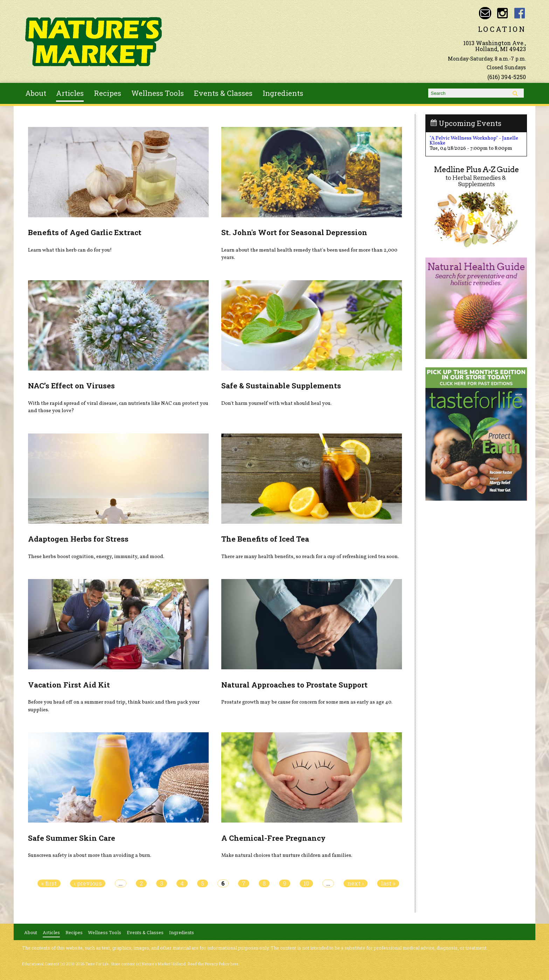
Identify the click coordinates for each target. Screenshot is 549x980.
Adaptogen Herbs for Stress (78, 539)
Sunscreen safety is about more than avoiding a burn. (90, 855)
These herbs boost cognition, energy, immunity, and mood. (96, 557)
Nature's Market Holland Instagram (502, 13)
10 (306, 883)
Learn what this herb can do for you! (70, 250)
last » (388, 883)
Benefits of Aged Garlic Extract (85, 232)
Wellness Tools (158, 93)
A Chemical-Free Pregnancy (273, 838)
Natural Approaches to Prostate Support (294, 685)
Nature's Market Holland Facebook (520, 13)
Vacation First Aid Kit (69, 685)
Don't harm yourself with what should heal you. (276, 403)
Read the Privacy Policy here (213, 964)
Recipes (107, 93)
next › (356, 883)
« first (49, 883)
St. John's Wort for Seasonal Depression (294, 232)
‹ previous (88, 883)
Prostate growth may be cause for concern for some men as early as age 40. (307, 702)
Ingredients (283, 93)
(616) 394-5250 (507, 77)
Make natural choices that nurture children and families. (287, 855)
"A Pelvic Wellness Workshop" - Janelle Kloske (474, 141)
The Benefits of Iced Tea (265, 539)
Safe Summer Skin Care (72, 838)
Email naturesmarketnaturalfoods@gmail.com (485, 13)
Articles (70, 93)
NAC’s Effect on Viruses (71, 386)
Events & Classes (223, 93)
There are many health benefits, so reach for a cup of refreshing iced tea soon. (310, 557)
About (36, 93)
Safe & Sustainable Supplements (281, 386)
